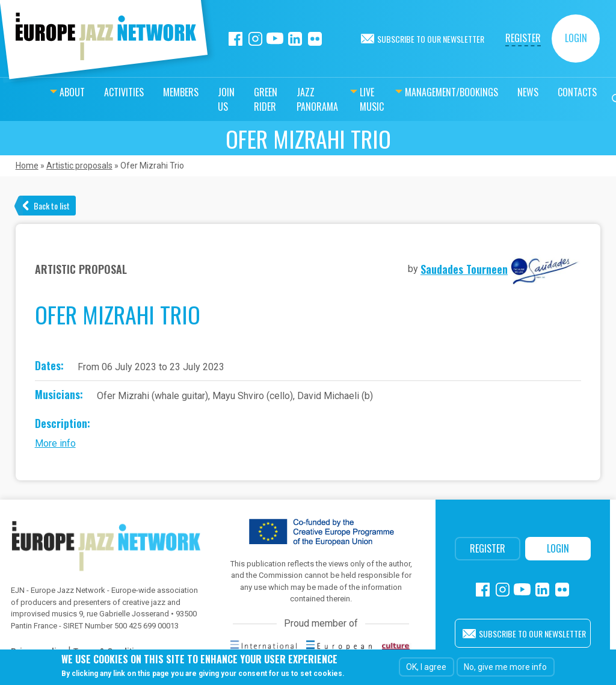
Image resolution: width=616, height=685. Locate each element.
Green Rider (228, 99)
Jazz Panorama (291, 99)
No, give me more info (505, 667)
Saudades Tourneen (464, 269)
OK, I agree (426, 667)
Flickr (315, 39)
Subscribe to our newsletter (431, 39)
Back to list (52, 206)
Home (27, 166)
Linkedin (295, 39)
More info (55, 443)
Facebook (236, 39)
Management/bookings (433, 92)
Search (599, 99)
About (30, 92)
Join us (184, 99)
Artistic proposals (79, 166)
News (510, 92)
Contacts (559, 92)
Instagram (255, 39)
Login (576, 38)
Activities (82, 92)
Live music (348, 99)
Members (139, 92)
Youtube (275, 39)
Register (523, 38)
